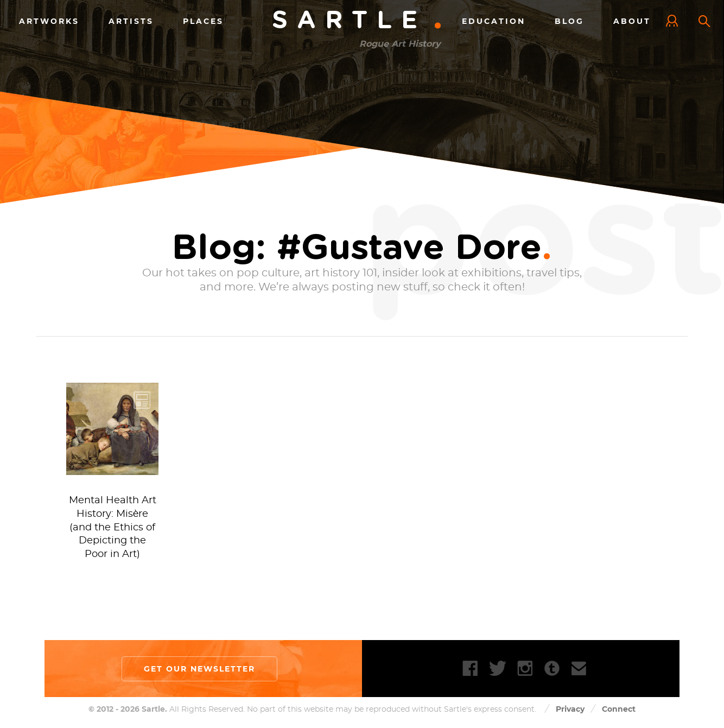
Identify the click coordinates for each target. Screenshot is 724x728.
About (632, 21)
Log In (675, 22)
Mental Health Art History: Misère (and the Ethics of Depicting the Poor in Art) (113, 527)
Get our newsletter (199, 669)
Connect (619, 709)
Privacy (570, 709)
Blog (569, 21)
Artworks (49, 21)
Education (494, 21)
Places (203, 21)
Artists (131, 21)
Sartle (358, 21)
